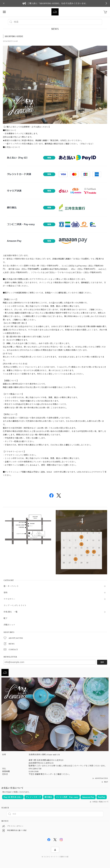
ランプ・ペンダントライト (15, 606)
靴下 (6, 618)
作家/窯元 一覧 (11, 612)
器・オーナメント (11, 586)
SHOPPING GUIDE (14, 36)
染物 (6, 593)
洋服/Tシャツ (9, 625)
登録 (102, 662)
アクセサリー (9, 599)
